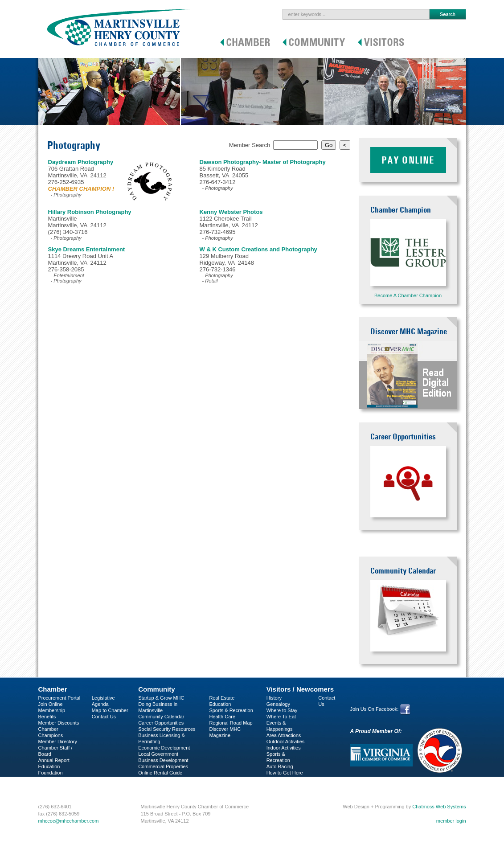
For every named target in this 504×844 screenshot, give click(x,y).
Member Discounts (59, 723)
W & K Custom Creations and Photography (258, 249)
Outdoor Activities (286, 742)
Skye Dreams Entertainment (87, 249)
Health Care (222, 717)
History (274, 698)
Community (157, 689)
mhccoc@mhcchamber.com (69, 821)
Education (220, 704)
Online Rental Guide (160, 773)
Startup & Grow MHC (161, 698)
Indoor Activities (284, 748)
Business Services (58, 785)
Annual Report (54, 760)
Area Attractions (284, 735)
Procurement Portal (59, 698)
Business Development (163, 760)
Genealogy (278, 704)
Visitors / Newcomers (300, 689)
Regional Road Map (231, 723)
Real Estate (222, 698)
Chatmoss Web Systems (439, 807)
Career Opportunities (161, 723)
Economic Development (164, 748)
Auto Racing (280, 766)
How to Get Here (285, 773)
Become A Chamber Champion (408, 295)
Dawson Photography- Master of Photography (263, 162)
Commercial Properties (163, 766)
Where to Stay (282, 710)
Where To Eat (281, 717)
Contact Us (104, 717)
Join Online (51, 704)
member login (451, 821)
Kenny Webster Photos (231, 212)
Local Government (158, 754)
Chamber (53, 689)
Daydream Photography (81, 162)
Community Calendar (161, 717)
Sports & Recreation (231, 710)
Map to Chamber (110, 710)
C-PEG (46, 779)
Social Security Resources (167, 729)
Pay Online (408, 160)
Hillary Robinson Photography (90, 212)
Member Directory (58, 742)
